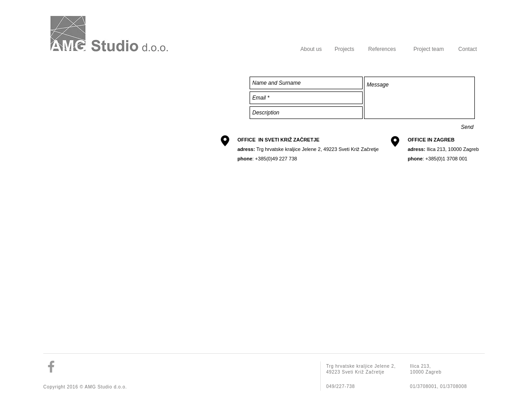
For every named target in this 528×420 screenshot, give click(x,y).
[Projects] (344, 49)
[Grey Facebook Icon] (51, 367)
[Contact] (468, 49)
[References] (382, 49)
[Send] (467, 127)
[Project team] (429, 49)
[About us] (311, 49)
